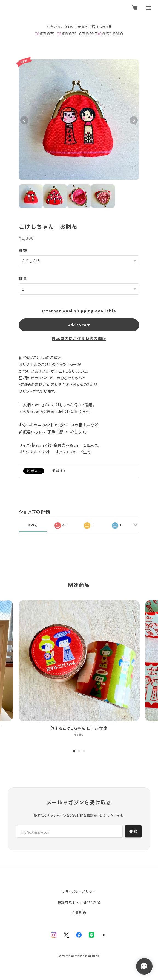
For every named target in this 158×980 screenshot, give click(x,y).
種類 (23, 250)
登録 (133, 831)
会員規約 (79, 912)
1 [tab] (74, 752)
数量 (23, 278)
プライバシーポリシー (79, 891)
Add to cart (79, 325)
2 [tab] (79, 752)
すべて (33, 525)
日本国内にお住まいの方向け (79, 339)
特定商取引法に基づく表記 (79, 902)
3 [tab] (84, 752)
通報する (59, 471)
